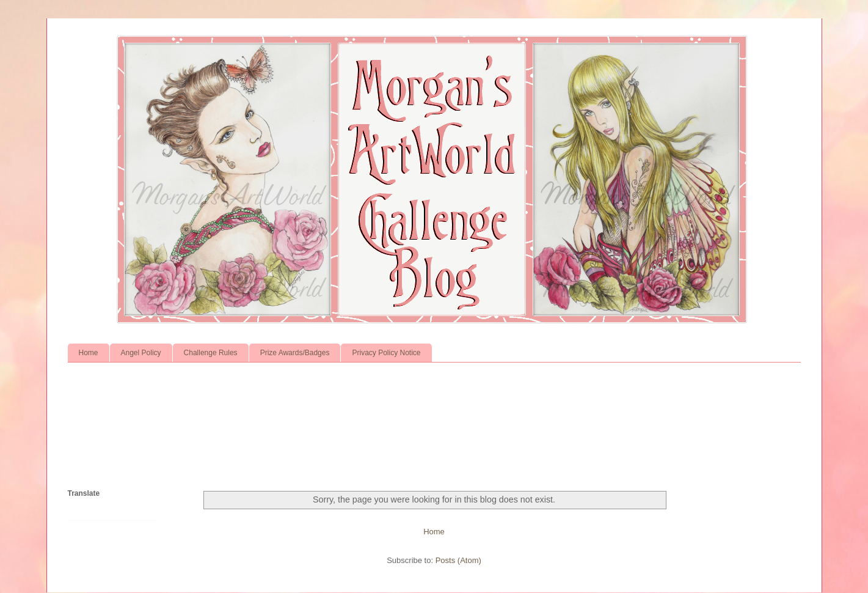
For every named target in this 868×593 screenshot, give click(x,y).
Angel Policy (141, 353)
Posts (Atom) (458, 560)
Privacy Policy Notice (386, 353)
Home (89, 353)
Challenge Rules (211, 353)
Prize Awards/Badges (295, 353)
